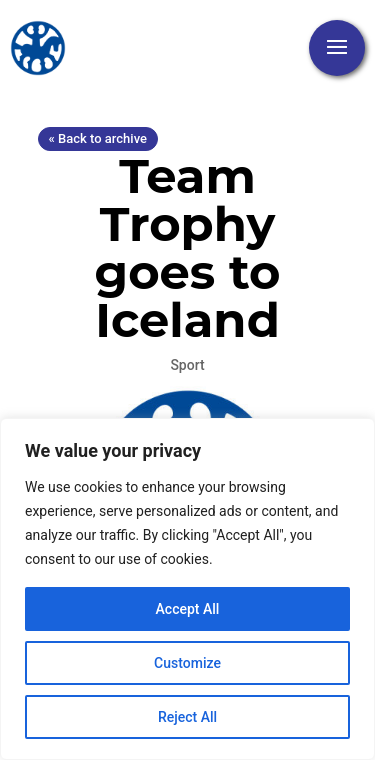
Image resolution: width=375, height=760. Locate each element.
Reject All (187, 717)
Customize (187, 663)
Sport (187, 365)
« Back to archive (98, 138)
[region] (187, 589)
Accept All (188, 609)
